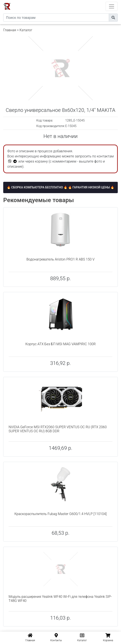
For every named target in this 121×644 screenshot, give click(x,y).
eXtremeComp (66, 2)
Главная (10, 30)
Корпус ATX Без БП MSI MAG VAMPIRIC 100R (60, 344)
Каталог (26, 30)
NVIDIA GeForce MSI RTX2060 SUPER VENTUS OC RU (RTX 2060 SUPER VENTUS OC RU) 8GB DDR (58, 429)
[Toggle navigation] (112, 6)
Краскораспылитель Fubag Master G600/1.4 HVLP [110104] (60, 514)
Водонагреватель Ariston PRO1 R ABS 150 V (60, 259)
